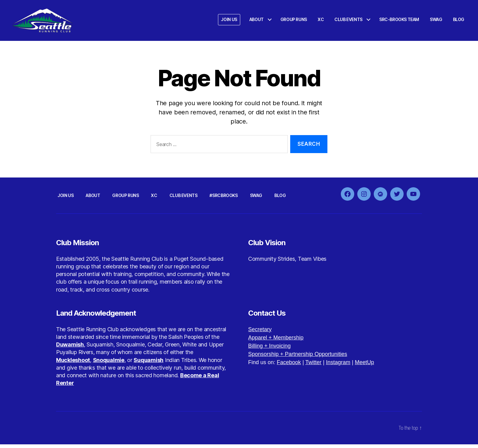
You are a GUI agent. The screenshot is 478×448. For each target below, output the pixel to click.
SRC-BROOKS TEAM (399, 21)
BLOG (459, 21)
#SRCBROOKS (223, 199)
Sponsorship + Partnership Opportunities (298, 358)
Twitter (313, 366)
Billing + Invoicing (269, 349)
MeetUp (364, 366)
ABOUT (257, 21)
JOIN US (229, 21)
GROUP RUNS (294, 21)
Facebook (289, 366)
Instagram (338, 366)
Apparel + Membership (276, 341)
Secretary (260, 333)
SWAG (436, 21)
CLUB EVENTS (348, 21)
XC (321, 21)
